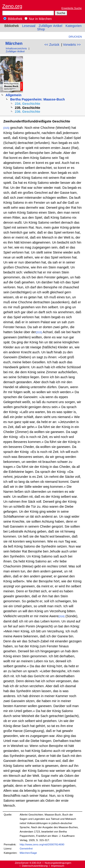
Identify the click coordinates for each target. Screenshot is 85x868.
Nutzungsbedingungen (58, 863)
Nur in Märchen (38, 19)
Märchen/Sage (28, 853)
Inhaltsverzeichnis (16, 48)
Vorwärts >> (72, 45)
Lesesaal (29, 26)
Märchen (14, 43)
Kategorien (74, 26)
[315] (6, 128)
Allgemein (13, 95)
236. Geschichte (28, 112)
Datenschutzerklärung (35, 866)
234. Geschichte (28, 104)
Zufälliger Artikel (50, 26)
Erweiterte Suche (72, 8)
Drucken (75, 37)
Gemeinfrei (26, 848)
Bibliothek (13, 19)
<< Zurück (52, 45)
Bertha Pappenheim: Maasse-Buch (38, 99)
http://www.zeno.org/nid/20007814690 (42, 844)
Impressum (58, 866)
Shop (41, 29)
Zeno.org (12, 6)
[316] (62, 616)
